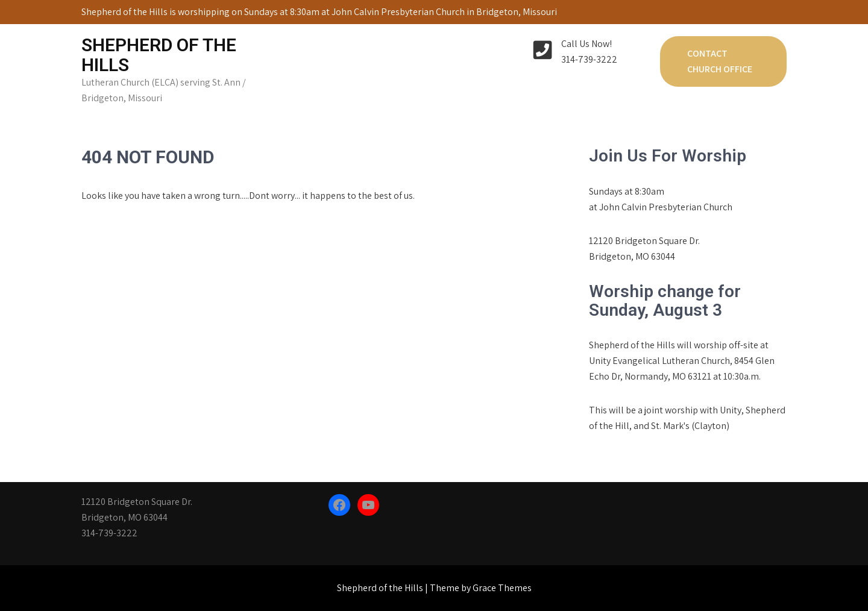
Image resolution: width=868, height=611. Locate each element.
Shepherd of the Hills (159, 55)
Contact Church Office (720, 61)
